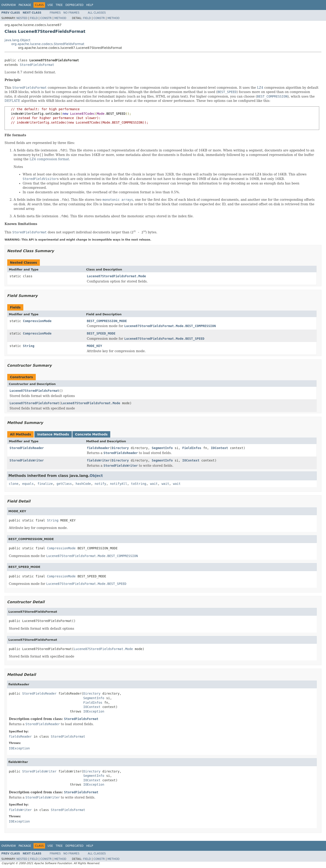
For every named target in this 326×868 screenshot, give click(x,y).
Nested (22, 18)
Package (25, 5)
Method (60, 18)
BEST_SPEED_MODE (101, 333)
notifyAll (119, 484)
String (29, 346)
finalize (45, 484)
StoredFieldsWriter (27, 460)
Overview (9, 5)
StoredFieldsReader (27, 448)
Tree (59, 5)
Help (90, 5)
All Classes (97, 13)
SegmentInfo (162, 448)
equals (28, 484)
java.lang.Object (17, 40)
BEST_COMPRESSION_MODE (107, 321)
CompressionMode (37, 321)
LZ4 (260, 88)
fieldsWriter (98, 460)
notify (100, 484)
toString (139, 484)
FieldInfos (192, 448)
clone (14, 484)
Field (34, 18)
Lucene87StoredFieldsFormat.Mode (116, 276)
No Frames (71, 13)
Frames (55, 13)
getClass (64, 484)
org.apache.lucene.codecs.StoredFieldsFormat (48, 44)
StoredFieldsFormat (37, 65)
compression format (53, 159)
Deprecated (74, 5)
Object (96, 476)
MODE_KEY (95, 346)
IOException (94, 711)
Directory (120, 448)
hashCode (83, 484)
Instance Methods (53, 434)
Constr (46, 18)
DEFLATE (12, 101)
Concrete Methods (91, 434)
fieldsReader (98, 448)
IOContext (219, 448)
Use (50, 5)
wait (154, 484)
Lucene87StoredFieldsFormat (34, 391)
